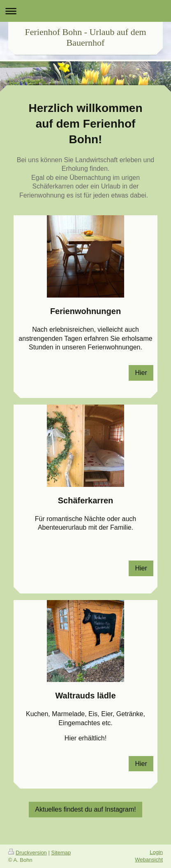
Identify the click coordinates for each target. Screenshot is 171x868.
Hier (141, 373)
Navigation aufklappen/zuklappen (85, 11)
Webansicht (149, 860)
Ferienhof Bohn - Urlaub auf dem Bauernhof (85, 37)
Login (156, 852)
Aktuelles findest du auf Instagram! (85, 809)
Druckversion (28, 853)
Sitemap (61, 853)
